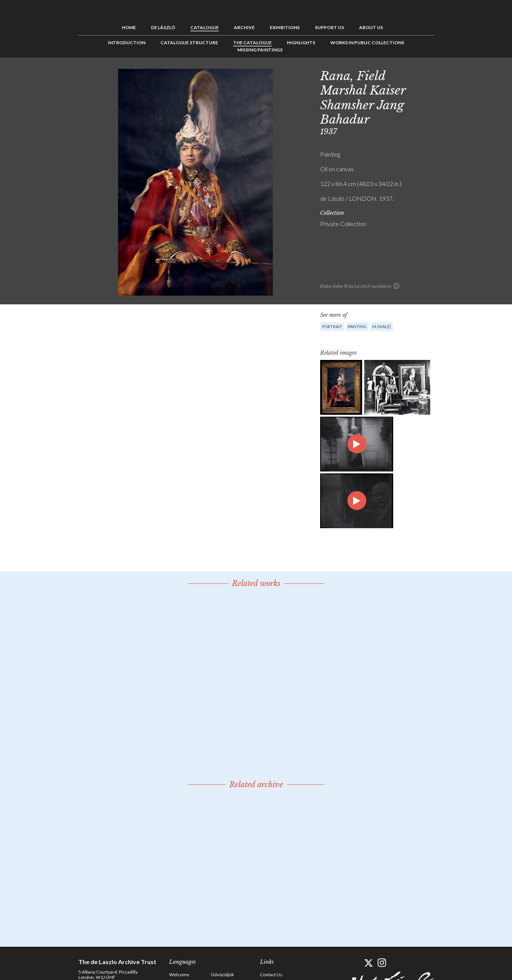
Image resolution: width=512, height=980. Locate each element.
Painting (357, 326)
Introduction (127, 43)
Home (129, 27)
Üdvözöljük (222, 975)
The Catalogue (252, 43)
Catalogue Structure (189, 43)
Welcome (179, 975)
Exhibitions (285, 27)
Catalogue (205, 27)
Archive (244, 27)
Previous (447, 74)
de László (163, 27)
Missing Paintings (260, 50)
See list (459, 74)
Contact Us (271, 975)
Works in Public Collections (367, 43)
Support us (329, 27)
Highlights (301, 43)
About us (371, 27)
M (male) (382, 326)
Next (471, 74)
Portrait (332, 326)
